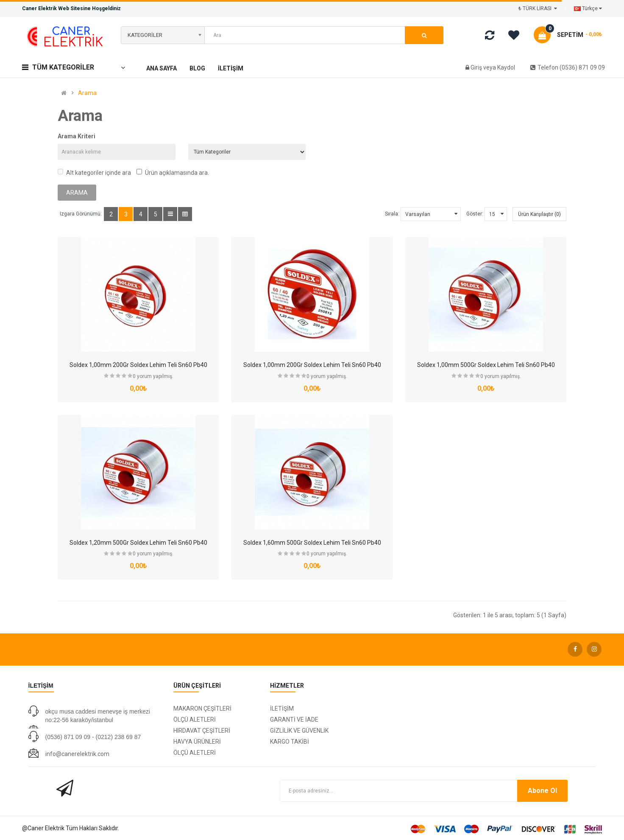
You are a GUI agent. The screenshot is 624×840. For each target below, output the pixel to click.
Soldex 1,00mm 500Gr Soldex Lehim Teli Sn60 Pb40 (486, 365)
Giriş (477, 67)
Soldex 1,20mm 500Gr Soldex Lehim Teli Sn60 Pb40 (138, 543)
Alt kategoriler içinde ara (94, 172)
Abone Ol (542, 791)
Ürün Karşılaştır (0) (539, 214)
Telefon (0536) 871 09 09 (568, 67)
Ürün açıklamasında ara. (173, 172)
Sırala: (392, 214)
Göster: (475, 214)
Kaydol (506, 67)
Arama (87, 93)
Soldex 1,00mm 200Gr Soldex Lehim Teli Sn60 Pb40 (138, 365)
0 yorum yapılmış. (153, 376)
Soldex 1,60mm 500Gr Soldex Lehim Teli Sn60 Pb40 (312, 543)
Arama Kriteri (77, 136)
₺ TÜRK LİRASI (538, 8)
